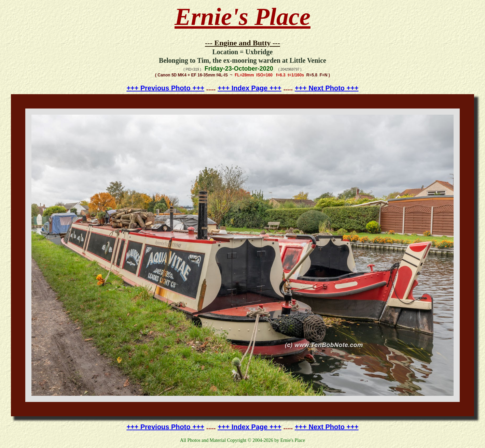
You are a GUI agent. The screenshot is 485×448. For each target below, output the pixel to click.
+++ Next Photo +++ (327, 88)
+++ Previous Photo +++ (165, 88)
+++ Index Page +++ (250, 88)
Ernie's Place (242, 17)
